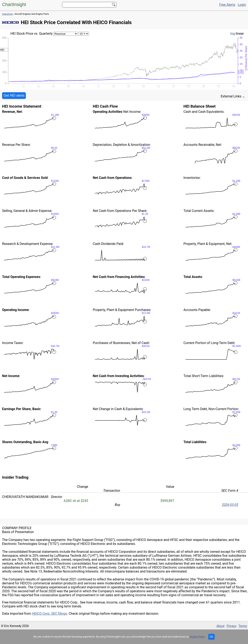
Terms (243, 626)
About (221, 626)
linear (240, 34)
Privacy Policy (197, 637)
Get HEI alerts (14, 95)
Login (242, 5)
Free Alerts (227, 5)
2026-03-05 (230, 505)
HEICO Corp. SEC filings (50, 614)
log (233, 34)
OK (211, 637)
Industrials (7, 14)
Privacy (232, 626)
